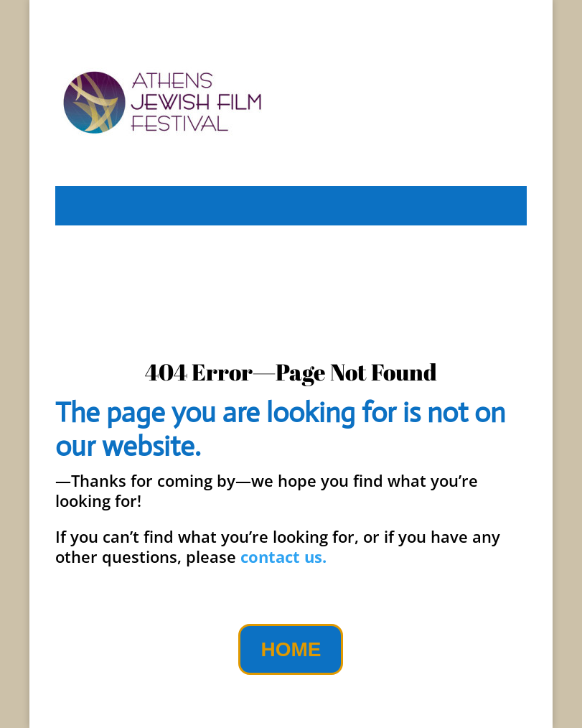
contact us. (283, 556)
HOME (291, 649)
